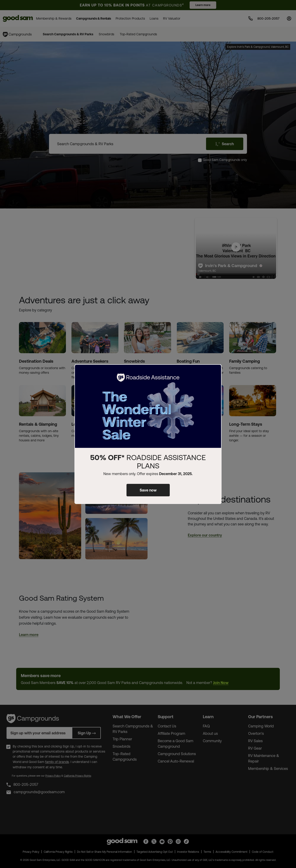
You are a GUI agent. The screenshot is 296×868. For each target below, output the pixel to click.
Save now (148, 490)
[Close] (215, 372)
